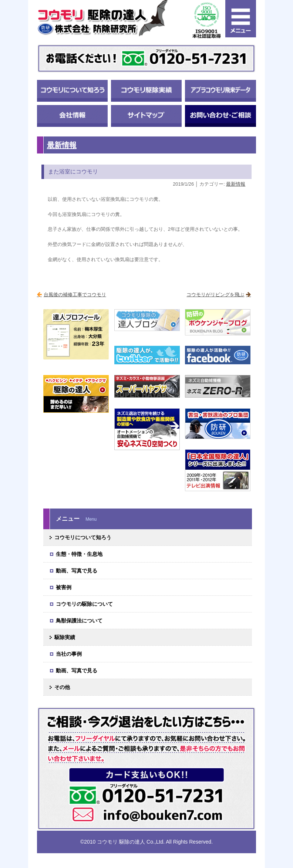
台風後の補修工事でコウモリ (75, 295)
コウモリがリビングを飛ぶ (215, 295)
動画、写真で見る (77, 571)
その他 (62, 687)
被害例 (64, 587)
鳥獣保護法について (79, 621)
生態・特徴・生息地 (79, 554)
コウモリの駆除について (84, 604)
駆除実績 (65, 637)
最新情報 (62, 145)
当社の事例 (69, 654)
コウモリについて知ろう (83, 537)
